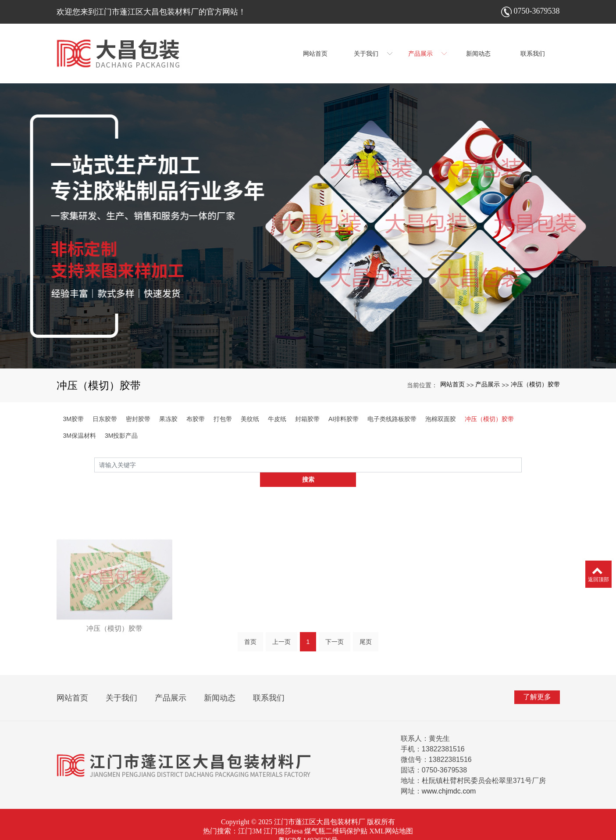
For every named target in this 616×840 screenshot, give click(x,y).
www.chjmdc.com (449, 777)
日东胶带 (105, 419)
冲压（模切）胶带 (535, 384)
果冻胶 (168, 419)
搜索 (522, 467)
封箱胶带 (307, 419)
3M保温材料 (80, 436)
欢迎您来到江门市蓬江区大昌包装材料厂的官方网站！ (151, 12)
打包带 (223, 419)
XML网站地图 (391, 817)
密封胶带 (138, 419)
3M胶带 (73, 419)
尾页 (366, 631)
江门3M (250, 817)
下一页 (335, 631)
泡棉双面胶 (441, 419)
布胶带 (196, 419)
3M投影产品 (121, 436)
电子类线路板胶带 (392, 419)
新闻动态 (220, 684)
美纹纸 (250, 419)
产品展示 (488, 384)
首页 (250, 631)
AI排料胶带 (344, 419)
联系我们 (269, 684)
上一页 (281, 631)
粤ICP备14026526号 (308, 826)
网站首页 (452, 384)
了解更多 (537, 683)
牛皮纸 (277, 419)
